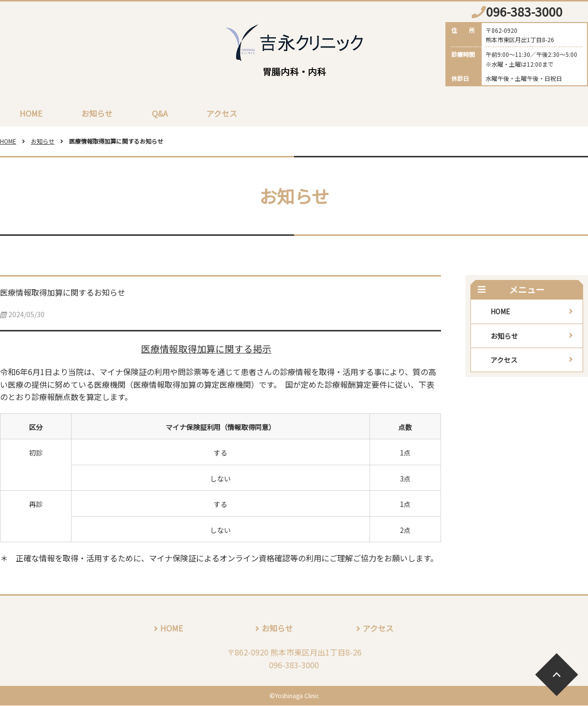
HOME (31, 113)
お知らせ (97, 113)
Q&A (160, 113)
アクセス (222, 113)
